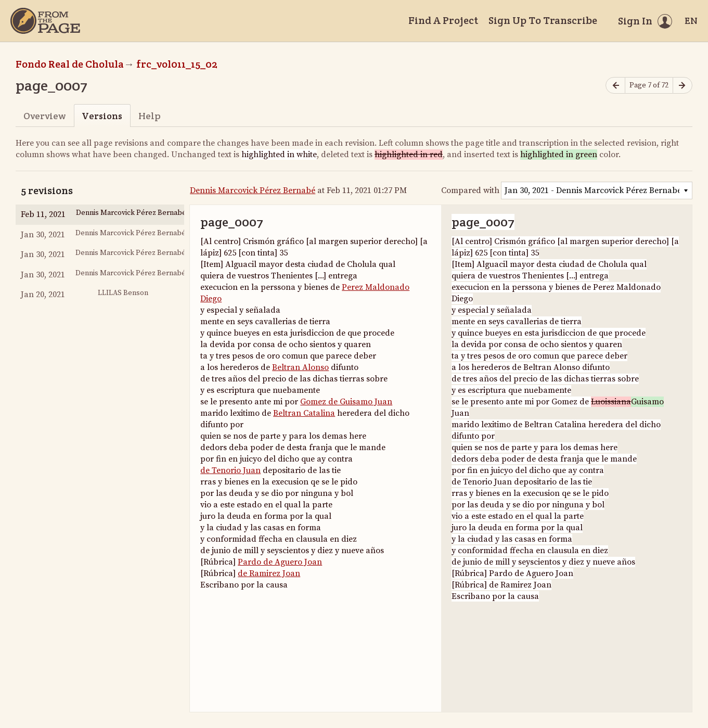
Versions (102, 116)
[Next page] (683, 86)
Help (150, 116)
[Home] (45, 21)
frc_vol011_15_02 (177, 64)
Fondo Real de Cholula (70, 64)
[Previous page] (615, 86)
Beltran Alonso (300, 367)
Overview (44, 116)
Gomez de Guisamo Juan (346, 402)
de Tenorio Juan (230, 470)
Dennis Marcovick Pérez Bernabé (253, 190)
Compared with (470, 190)
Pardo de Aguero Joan (280, 562)
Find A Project (443, 20)
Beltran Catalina (304, 413)
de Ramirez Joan (269, 573)
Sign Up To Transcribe (543, 20)
